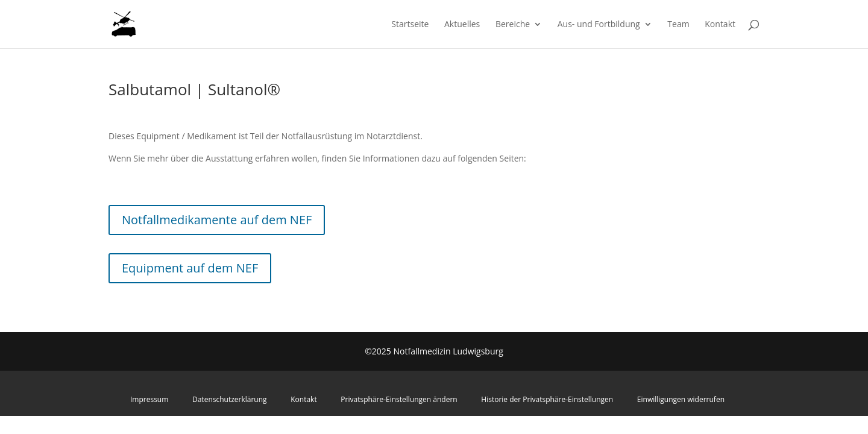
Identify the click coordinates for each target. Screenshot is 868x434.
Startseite (410, 25)
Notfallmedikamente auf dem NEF (217, 220)
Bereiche (513, 25)
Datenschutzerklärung (230, 399)
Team (678, 25)
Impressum (149, 399)
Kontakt (720, 25)
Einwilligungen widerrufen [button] (681, 399)
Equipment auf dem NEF (190, 268)
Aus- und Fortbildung (599, 25)
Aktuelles (462, 25)
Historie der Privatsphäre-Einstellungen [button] (547, 399)
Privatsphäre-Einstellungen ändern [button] (399, 399)
